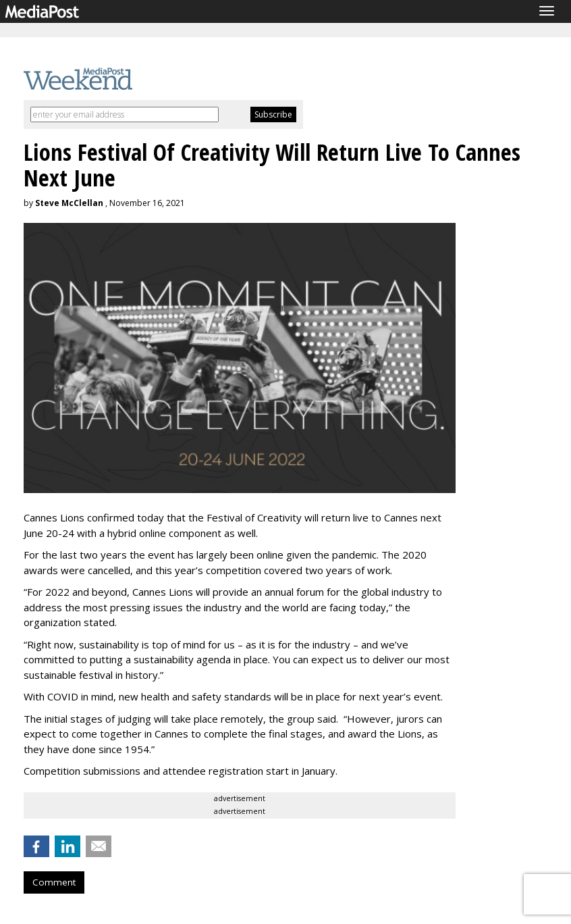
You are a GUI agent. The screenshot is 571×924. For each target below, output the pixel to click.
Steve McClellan (69, 203)
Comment (54, 882)
